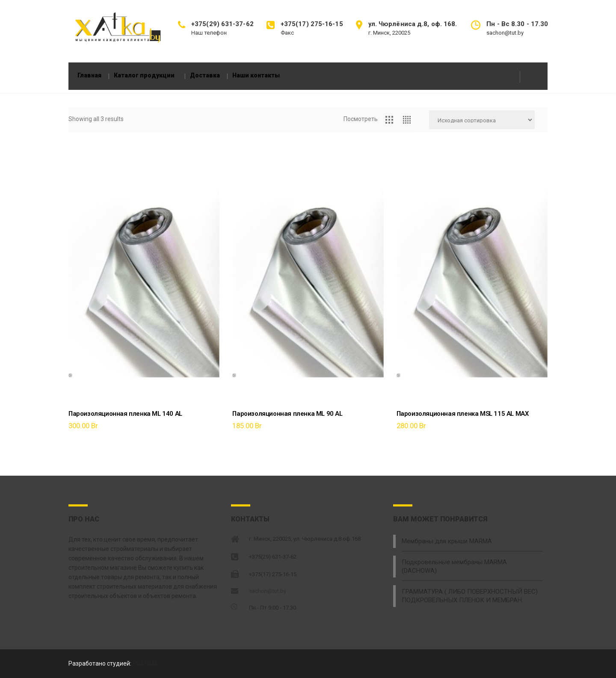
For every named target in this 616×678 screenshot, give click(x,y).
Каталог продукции (158, 73)
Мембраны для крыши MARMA (445, 542)
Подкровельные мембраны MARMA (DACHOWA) (470, 562)
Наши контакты (273, 74)
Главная (98, 73)
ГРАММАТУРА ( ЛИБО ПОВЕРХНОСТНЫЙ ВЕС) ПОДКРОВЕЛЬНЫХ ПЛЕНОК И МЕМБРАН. (466, 585)
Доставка (222, 73)
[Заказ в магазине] (482, 125)
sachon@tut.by (268, 592)
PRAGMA (145, 664)
